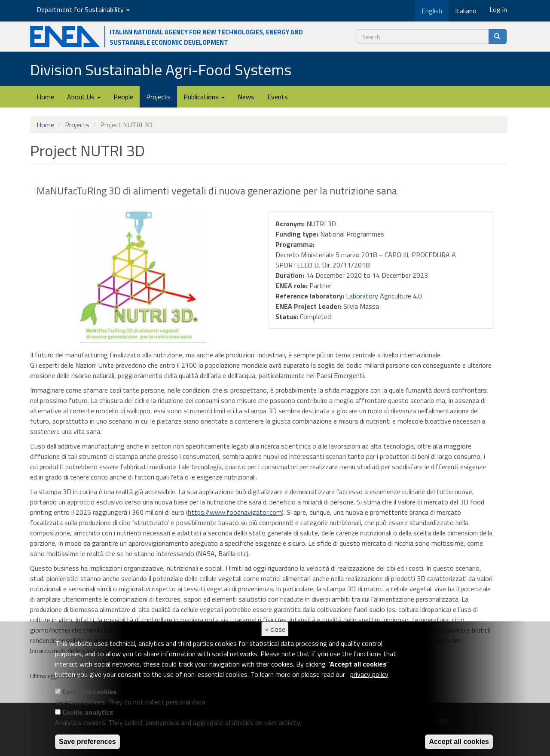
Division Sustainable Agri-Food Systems (161, 69)
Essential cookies (89, 691)
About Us (84, 97)
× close (275, 629)
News (246, 97)
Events (278, 97)
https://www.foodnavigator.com (235, 512)
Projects (158, 97)
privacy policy (369, 674)
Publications (204, 97)
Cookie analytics (88, 712)
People (123, 97)
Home (45, 97)
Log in (498, 9)
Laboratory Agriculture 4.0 (384, 296)
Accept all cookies (459, 742)
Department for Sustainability (83, 9)
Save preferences (87, 742)
